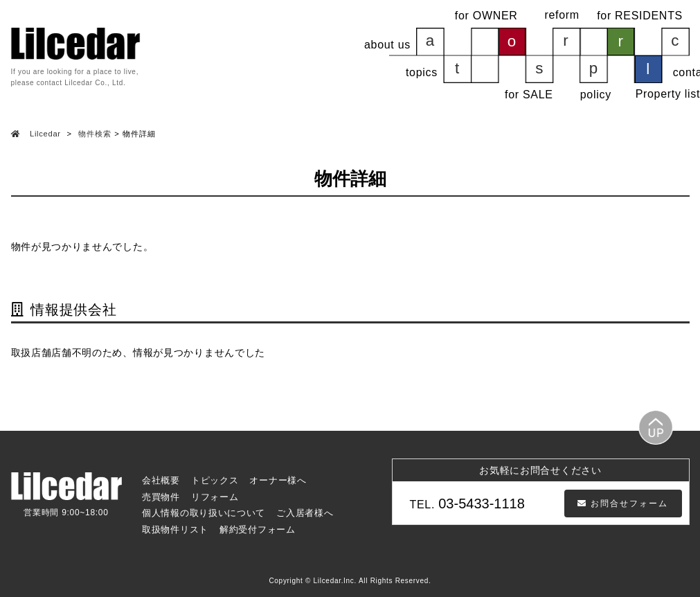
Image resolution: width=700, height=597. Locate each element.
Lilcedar (45, 134)
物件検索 (95, 134)
